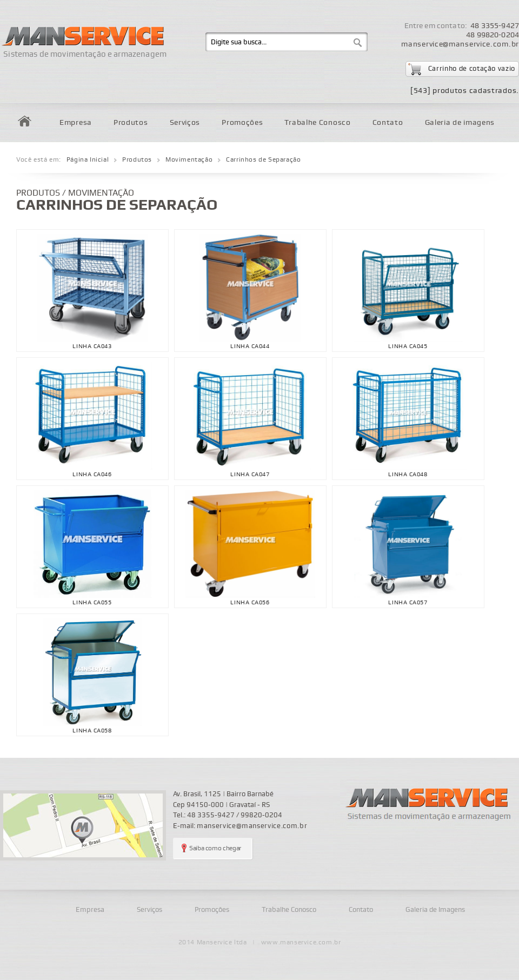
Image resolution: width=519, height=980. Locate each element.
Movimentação (189, 160)
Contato (388, 122)
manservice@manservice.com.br (460, 44)
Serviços (185, 122)
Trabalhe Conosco (317, 122)
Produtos (131, 122)
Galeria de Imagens (435, 910)
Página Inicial (88, 160)
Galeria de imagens (460, 122)
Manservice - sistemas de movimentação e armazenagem (430, 805)
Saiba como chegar (215, 848)
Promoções (242, 122)
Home (24, 121)
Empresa (76, 122)
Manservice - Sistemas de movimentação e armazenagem (82, 31)
